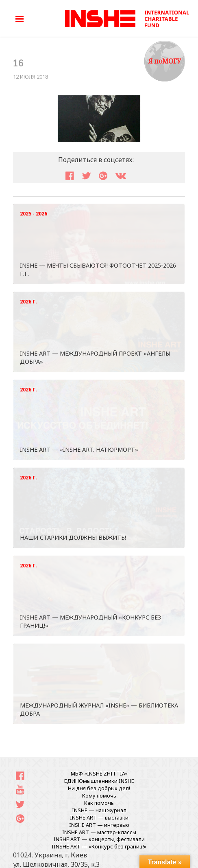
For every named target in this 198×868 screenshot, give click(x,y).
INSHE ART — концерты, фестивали (99, 839)
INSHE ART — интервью (99, 825)
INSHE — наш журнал (99, 810)
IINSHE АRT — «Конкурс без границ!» (99, 846)
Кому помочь (99, 795)
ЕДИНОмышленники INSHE (99, 781)
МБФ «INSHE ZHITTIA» (99, 774)
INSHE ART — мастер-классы (99, 832)
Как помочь (99, 803)
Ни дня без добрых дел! (99, 788)
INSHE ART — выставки (99, 817)
